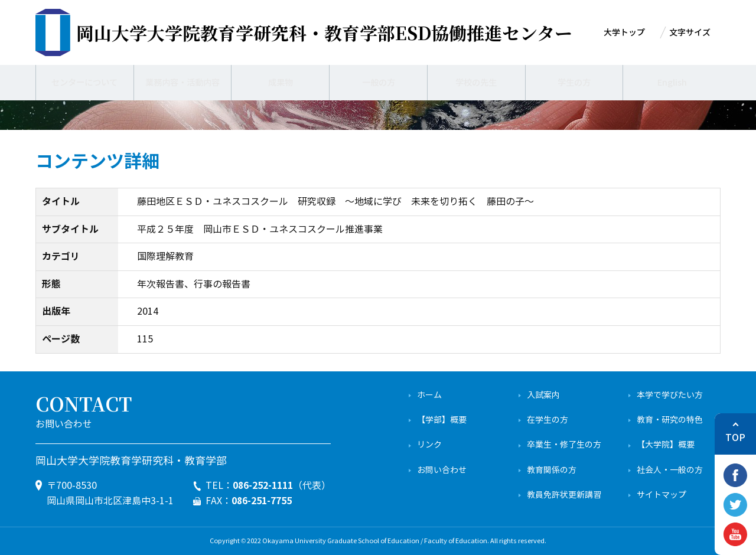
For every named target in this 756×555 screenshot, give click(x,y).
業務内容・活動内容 (183, 83)
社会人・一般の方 (670, 470)
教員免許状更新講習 (564, 495)
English (672, 83)
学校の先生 (476, 83)
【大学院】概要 (666, 445)
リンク (429, 445)
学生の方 (574, 83)
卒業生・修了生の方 (564, 445)
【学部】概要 (442, 420)
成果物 (281, 83)
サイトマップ (661, 495)
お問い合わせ (442, 470)
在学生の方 (548, 420)
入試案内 (543, 395)
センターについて (84, 83)
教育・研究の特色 (670, 420)
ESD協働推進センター (324, 32)
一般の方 (379, 83)
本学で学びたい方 (670, 395)
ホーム (429, 395)
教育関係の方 (552, 470)
